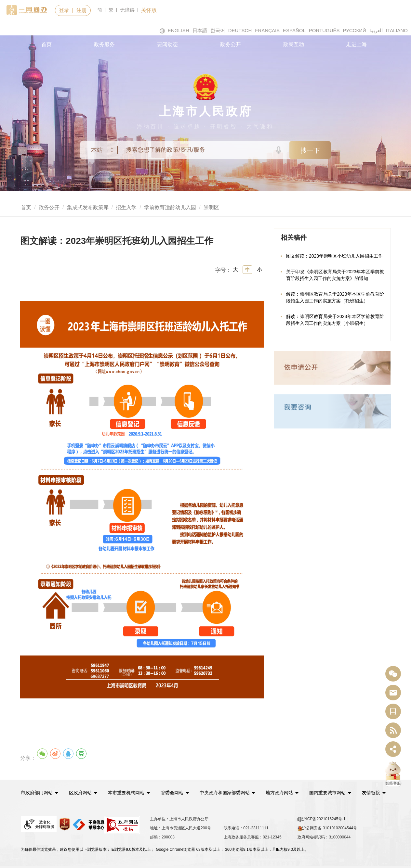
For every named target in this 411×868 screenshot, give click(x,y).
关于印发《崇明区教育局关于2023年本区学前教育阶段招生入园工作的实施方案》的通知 (335, 275)
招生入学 (126, 207)
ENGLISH (174, 31)
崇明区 (211, 207)
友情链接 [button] (374, 793)
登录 (64, 10)
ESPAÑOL (294, 30)
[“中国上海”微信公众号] (393, 674)
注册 (82, 10)
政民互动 (294, 44)
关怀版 (149, 10)
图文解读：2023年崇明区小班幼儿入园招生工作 (334, 256)
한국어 (218, 30)
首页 (46, 44)
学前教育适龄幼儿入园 (170, 207)
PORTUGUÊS (324, 30)
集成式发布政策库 (88, 207)
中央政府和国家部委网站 (225, 793)
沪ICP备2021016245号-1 (321, 819)
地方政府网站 (279, 793)
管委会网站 (172, 793)
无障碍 (127, 10)
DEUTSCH (240, 30)
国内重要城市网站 (327, 793)
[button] (40, 793)
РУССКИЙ (355, 30)
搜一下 (310, 150)
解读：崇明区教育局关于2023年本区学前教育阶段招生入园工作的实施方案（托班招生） (335, 297)
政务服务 (104, 44)
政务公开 (231, 44)
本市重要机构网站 (126, 793)
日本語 (200, 30)
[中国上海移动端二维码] (393, 712)
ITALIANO (397, 30)
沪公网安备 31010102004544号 (327, 828)
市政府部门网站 (37, 793)
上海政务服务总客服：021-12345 (252, 837)
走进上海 (356, 44)
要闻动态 (167, 44)
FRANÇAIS (267, 30)
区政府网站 (80, 793)
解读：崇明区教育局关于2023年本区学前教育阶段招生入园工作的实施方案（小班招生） (335, 320)
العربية (376, 30)
